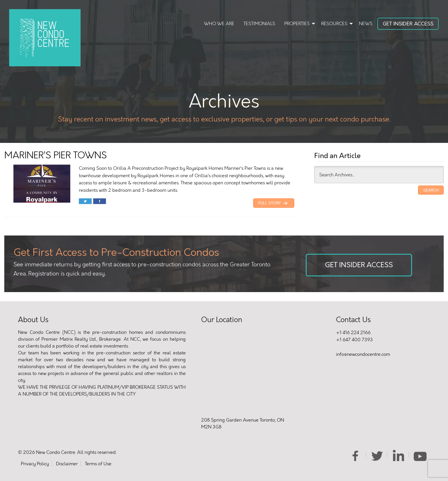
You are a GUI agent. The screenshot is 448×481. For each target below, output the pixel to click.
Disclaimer (67, 464)
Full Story (274, 203)
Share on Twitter (85, 202)
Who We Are (219, 24)
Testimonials (259, 24)
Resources (334, 24)
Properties (297, 24)
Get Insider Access (408, 24)
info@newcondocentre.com (363, 354)
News (366, 24)
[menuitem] (219, 24)
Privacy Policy (35, 464)
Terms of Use (98, 464)
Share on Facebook (100, 202)
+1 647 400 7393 (354, 340)
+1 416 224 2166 (353, 333)
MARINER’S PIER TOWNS (56, 155)
